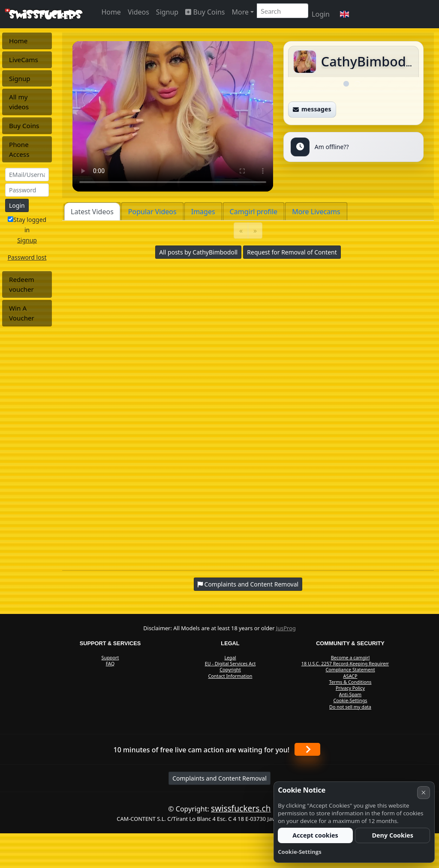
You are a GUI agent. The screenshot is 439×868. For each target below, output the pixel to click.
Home (111, 12)
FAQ (110, 663)
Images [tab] (203, 212)
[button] (344, 14)
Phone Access (19, 149)
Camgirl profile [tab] (254, 212)
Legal (230, 657)
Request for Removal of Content (292, 252)
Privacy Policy (350, 688)
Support (110, 657)
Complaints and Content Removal (219, 778)
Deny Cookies (392, 835)
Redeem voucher (22, 284)
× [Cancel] (423, 792)
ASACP (350, 676)
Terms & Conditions (350, 682)
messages (312, 109)
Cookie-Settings (350, 700)
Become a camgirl (350, 657)
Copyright (230, 669)
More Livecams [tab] (316, 212)
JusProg (286, 628)
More (240, 12)
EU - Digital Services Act (230, 663)
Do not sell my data (350, 707)
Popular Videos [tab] (152, 212)
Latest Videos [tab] (92, 212)
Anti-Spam (350, 694)
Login (321, 14)
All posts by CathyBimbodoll (198, 252)
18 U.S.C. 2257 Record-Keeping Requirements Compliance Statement (350, 666)
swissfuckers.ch (241, 808)
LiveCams (24, 60)
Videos (138, 12)
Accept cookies (315, 835)
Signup (167, 12)
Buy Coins (205, 12)
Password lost (27, 257)
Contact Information (230, 676)
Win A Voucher (22, 313)
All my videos (19, 102)
